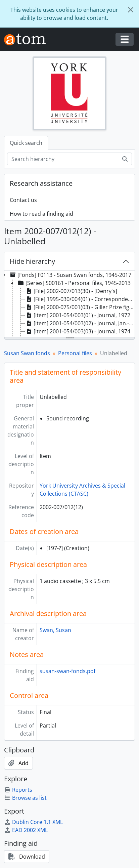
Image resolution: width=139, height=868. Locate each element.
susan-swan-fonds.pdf (67, 671)
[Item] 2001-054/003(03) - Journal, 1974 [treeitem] (78, 331)
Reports (18, 790)
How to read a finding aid (41, 214)
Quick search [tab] (26, 143)
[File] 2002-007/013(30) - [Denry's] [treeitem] (71, 291)
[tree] (69, 304)
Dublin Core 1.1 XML (33, 822)
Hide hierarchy (32, 261)
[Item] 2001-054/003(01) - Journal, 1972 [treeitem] (78, 315)
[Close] (131, 10)
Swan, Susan (55, 630)
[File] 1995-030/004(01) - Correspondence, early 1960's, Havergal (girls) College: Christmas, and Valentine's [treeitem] (80, 299)
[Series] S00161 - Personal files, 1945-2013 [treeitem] (74, 283)
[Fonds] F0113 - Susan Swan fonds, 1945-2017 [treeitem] (70, 275)
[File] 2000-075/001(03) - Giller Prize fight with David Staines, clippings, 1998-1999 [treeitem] (80, 307)
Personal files (75, 353)
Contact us (23, 200)
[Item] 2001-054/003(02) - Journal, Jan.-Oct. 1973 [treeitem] (80, 323)
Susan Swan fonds (27, 353)
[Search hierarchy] (63, 159)
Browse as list (25, 798)
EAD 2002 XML (26, 830)
